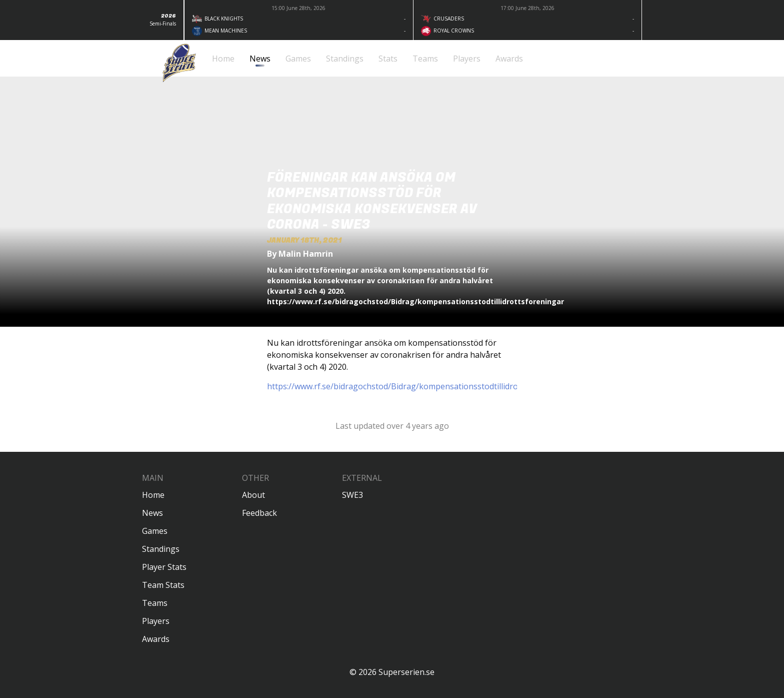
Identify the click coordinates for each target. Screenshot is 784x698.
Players (156, 621)
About (253, 495)
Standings (161, 549)
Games (155, 531)
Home (153, 495)
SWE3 (352, 495)
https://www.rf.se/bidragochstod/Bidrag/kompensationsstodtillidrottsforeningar (418, 386)
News (152, 513)
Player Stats (164, 567)
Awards (156, 639)
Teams (155, 603)
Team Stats (163, 585)
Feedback (259, 513)
